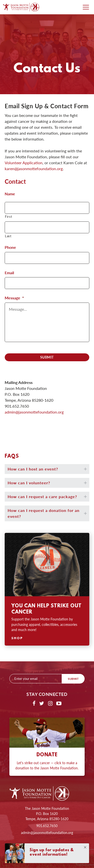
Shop (17, 638)
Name (10, 194)
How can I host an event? (33, 469)
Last (8, 236)
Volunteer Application (24, 163)
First (9, 216)
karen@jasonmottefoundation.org (34, 169)
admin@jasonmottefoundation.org (47, 832)
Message (14, 298)
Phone (10, 247)
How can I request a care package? (42, 497)
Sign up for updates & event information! (52, 852)
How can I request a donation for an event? (44, 513)
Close (85, 847)
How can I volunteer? (29, 483)
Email (9, 273)
